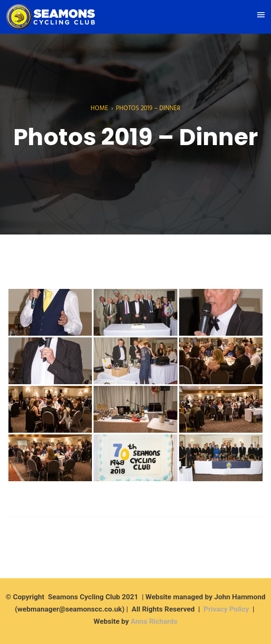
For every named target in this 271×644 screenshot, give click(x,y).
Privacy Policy (226, 609)
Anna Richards (154, 621)
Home (99, 108)
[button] (261, 15)
